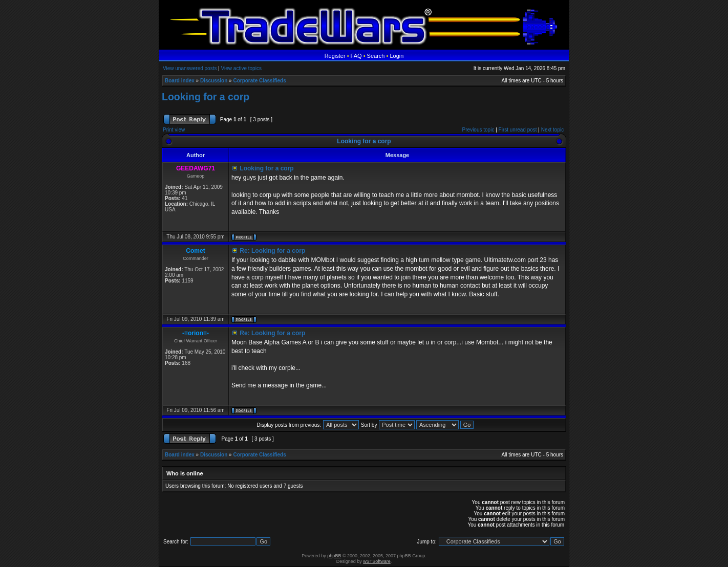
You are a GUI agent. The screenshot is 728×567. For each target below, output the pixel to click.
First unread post (518, 130)
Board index (180, 81)
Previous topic (478, 130)
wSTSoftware (377, 561)
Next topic (552, 130)
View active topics (241, 68)
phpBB (334, 556)
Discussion (214, 81)
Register (335, 56)
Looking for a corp (206, 97)
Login (397, 56)
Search (376, 56)
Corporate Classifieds (259, 81)
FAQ (356, 56)
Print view (174, 130)
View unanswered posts (190, 68)
